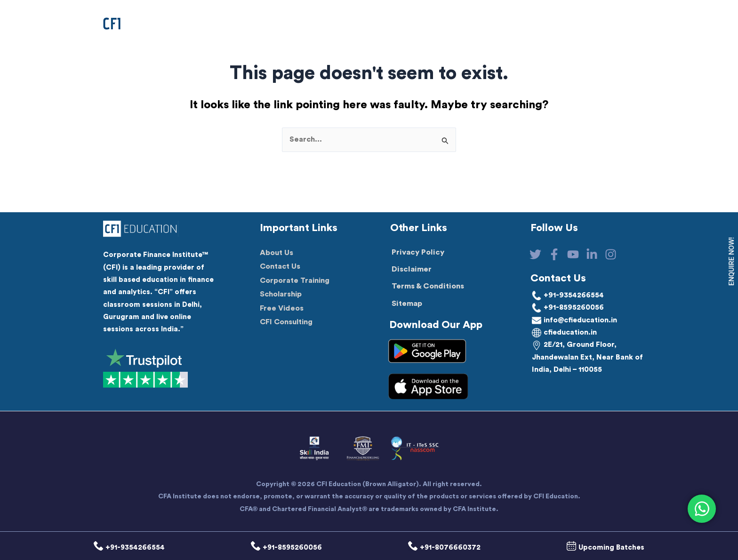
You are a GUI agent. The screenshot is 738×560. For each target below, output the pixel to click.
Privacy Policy (418, 252)
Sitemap (407, 304)
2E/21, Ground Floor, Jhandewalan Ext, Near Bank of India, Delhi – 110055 (584, 357)
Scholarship (281, 296)
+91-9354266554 (569, 295)
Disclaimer (411, 269)
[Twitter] (535, 254)
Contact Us (281, 268)
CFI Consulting (287, 323)
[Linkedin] (602, 254)
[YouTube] (580, 254)
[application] (351, 24)
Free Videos (282, 309)
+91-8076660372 (440, 548)
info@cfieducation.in (577, 320)
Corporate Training (296, 281)
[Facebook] (558, 254)
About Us (277, 254)
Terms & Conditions (428, 287)
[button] (320, 24)
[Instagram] (624, 254)
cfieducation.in (566, 333)
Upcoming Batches (597, 548)
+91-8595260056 (569, 308)
